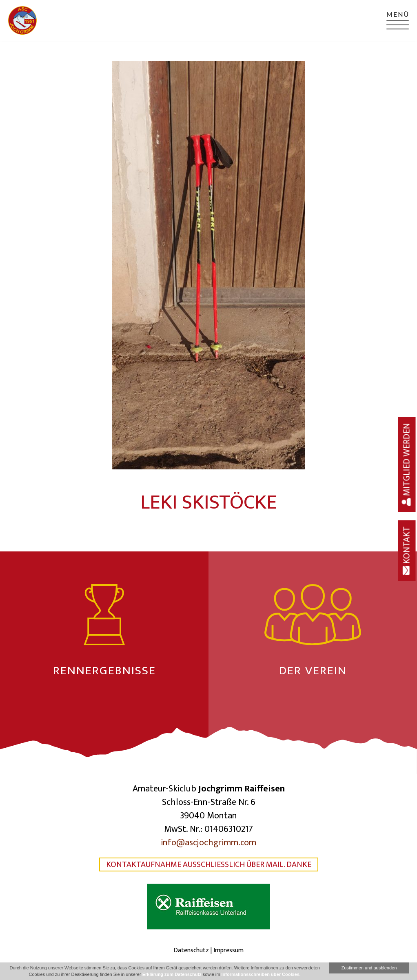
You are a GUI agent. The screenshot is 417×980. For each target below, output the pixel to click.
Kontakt (407, 550)
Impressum (228, 950)
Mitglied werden (407, 464)
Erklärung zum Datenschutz (172, 974)
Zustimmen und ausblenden (369, 968)
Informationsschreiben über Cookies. (261, 974)
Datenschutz (191, 950)
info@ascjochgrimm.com (208, 843)
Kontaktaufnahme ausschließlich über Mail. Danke (209, 864)
